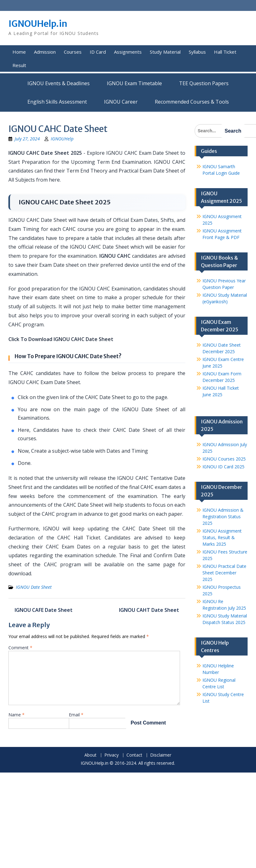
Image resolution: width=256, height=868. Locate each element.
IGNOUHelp (62, 139)
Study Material (165, 52)
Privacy (111, 755)
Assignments (128, 52)
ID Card (98, 52)
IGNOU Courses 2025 (224, 459)
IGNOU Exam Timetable (134, 83)
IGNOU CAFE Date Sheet (44, 610)
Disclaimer (161, 755)
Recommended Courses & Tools (192, 102)
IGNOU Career (121, 102)
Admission (45, 52)
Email (76, 715)
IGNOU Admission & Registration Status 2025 (223, 517)
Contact (134, 755)
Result (19, 65)
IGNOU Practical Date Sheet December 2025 (224, 573)
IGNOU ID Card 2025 (223, 467)
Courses (73, 52)
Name (17, 715)
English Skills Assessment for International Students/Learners (57, 102)
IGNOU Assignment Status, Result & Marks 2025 (222, 537)
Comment (20, 648)
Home (19, 52)
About (90, 755)
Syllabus (197, 52)
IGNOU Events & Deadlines (59, 83)
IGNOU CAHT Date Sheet (149, 610)
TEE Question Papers (204, 83)
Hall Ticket (225, 52)
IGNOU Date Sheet (34, 587)
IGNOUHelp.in (38, 24)
